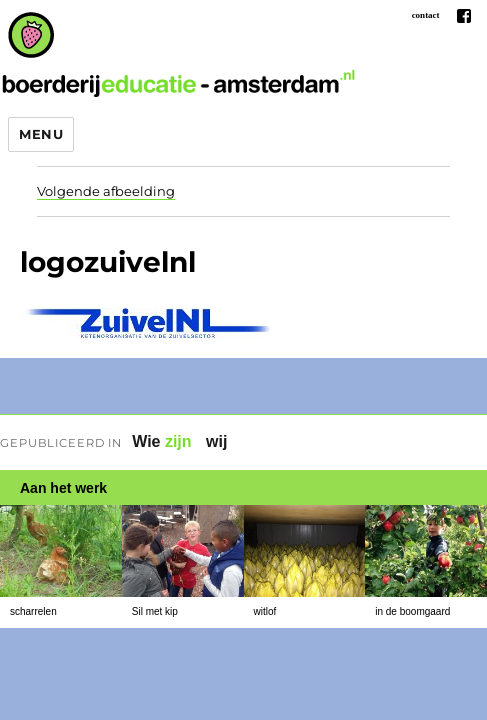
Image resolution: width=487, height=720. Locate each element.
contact (426, 15)
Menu (41, 134)
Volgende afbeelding (106, 191)
